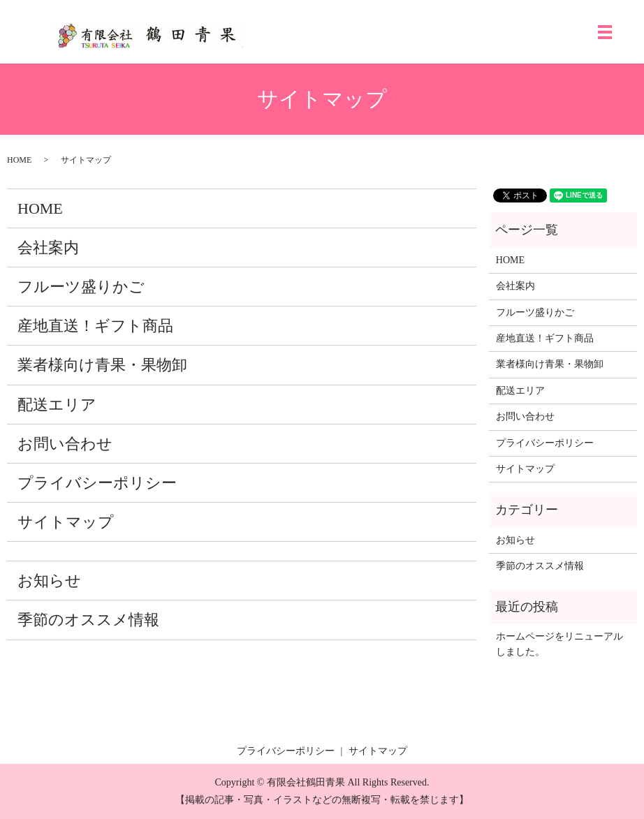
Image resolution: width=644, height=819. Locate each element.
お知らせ (49, 581)
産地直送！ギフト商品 (95, 326)
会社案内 (48, 248)
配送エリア (57, 405)
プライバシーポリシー (97, 483)
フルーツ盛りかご (81, 287)
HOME (19, 160)
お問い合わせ (65, 444)
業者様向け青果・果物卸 (102, 365)
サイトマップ (66, 522)
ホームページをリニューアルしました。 (559, 644)
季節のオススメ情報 (88, 620)
